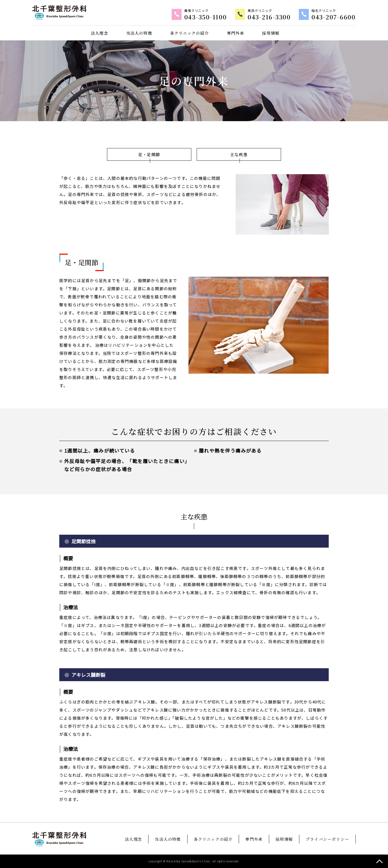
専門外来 (236, 33)
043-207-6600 (334, 17)
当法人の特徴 (139, 33)
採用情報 (271, 33)
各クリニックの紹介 (190, 33)
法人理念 (100, 33)
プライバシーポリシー (327, 839)
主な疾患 (239, 154)
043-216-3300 (269, 17)
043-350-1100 (206, 17)
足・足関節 (149, 154)
